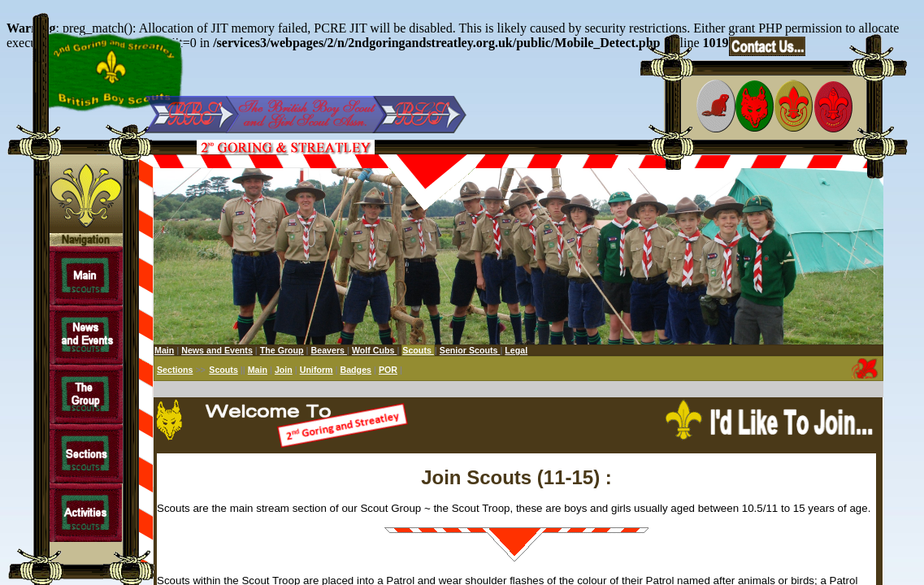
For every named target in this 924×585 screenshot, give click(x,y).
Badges (356, 370)
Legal (516, 350)
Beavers (329, 350)
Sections (175, 370)
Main (164, 350)
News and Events (217, 350)
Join (284, 370)
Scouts (223, 370)
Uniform (317, 370)
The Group (282, 350)
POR (388, 370)
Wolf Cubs (374, 350)
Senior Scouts (470, 350)
